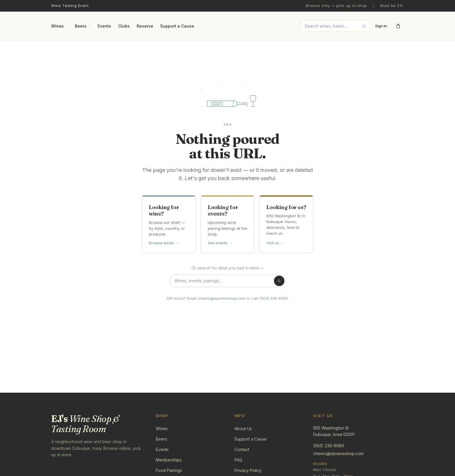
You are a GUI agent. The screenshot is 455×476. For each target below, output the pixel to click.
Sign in (381, 26)
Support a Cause (177, 26)
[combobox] (335, 26)
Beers (83, 26)
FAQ (238, 460)
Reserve (145, 26)
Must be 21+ (392, 6)
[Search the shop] (228, 281)
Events (104, 26)
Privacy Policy (248, 470)
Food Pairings (169, 470)
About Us (243, 429)
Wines (59, 26)
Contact (242, 449)
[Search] (279, 281)
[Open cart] (398, 26)
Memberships (169, 460)
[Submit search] (364, 26)
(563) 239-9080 (273, 298)
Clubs (124, 26)
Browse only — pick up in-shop (336, 6)
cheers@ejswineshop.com (221, 298)
